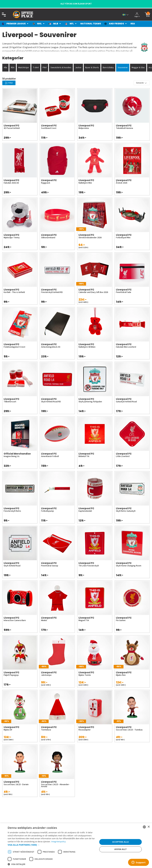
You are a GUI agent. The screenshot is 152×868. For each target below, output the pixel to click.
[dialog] (76, 846)
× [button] (149, 827)
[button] (52, 845)
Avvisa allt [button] (120, 849)
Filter (9, 83)
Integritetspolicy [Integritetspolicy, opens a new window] (59, 842)
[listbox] (144, 827)
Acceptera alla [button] (120, 842)
